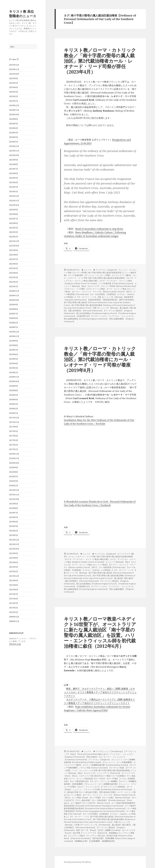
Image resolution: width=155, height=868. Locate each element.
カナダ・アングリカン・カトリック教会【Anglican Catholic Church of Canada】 (100, 561)
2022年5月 (14, 228)
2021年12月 (14, 241)
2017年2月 (14, 445)
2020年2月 (14, 323)
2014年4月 (14, 522)
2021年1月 (14, 286)
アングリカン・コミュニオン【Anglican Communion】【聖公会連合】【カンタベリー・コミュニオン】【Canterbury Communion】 (99, 757)
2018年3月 (14, 404)
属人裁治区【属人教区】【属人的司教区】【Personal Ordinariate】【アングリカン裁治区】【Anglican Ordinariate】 (100, 311)
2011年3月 (14, 603)
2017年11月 (14, 422)
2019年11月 (14, 336)
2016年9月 (14, 467)
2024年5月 (14, 124)
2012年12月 (14, 540)
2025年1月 (14, 101)
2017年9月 (14, 427)
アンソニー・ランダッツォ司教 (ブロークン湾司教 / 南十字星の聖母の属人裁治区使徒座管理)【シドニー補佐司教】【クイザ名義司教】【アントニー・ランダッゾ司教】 (100, 273)
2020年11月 (14, 295)
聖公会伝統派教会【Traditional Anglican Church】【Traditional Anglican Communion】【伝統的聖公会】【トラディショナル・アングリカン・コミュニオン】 (100, 315)
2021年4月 (14, 273)
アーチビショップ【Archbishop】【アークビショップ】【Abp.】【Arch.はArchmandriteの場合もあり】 (100, 753)
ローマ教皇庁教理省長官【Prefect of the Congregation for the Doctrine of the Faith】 (100, 810)
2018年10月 (14, 381)
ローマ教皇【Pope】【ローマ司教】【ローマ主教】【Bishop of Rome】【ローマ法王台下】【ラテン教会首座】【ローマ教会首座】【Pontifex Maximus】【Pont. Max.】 (100, 800)
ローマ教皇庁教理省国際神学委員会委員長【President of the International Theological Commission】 (100, 804)
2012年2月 (14, 571)
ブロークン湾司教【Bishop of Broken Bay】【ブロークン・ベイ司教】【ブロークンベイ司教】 (100, 287)
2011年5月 (14, 594)
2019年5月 (14, 359)
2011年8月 (14, 585)
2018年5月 (14, 395)
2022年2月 (14, 237)
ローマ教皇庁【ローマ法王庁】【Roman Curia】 (91, 803)
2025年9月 (14, 78)
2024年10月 (14, 115)
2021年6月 (14, 264)
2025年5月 (14, 83)
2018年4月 (14, 400)
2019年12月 (14, 332)
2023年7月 (14, 169)
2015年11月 (14, 495)
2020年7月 (14, 314)
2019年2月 (14, 372)
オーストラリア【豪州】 (122, 275)
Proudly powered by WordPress (77, 862)
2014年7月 (14, 513)
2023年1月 (14, 191)
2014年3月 (14, 526)
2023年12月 (14, 146)
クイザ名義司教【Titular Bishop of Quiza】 (116, 283)
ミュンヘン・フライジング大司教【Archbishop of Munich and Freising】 (103, 789)
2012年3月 (14, 567)
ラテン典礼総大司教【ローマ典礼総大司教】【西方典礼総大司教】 (100, 791)
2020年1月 (14, 327)
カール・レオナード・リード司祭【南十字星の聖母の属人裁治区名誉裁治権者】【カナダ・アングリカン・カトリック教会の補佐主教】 (100, 278)
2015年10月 (14, 499)
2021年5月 (14, 268)
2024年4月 (14, 128)
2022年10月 (14, 205)
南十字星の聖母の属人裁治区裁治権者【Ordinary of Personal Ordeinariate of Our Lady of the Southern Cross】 (100, 577)
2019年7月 (14, 350)
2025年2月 (14, 96)
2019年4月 (14, 363)
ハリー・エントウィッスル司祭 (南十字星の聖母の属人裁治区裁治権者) (101, 770)
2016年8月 (14, 472)
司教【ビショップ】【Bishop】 (106, 308)
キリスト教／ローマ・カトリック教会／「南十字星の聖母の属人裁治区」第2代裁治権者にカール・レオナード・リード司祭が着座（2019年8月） (100, 359)
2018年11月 (14, 377)
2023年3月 (14, 187)
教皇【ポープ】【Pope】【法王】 (90, 830)
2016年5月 (14, 476)
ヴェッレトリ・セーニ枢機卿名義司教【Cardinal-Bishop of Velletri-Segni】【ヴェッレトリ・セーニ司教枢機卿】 (99, 761)
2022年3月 (14, 232)
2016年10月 (14, 463)
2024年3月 (14, 133)
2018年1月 (14, 413)
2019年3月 (14, 368)
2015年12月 (14, 490)
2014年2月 (14, 531)
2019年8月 (14, 345)
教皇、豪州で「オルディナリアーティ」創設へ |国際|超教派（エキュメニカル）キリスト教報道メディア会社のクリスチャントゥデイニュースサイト (100, 692)
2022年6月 (14, 223)
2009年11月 (14, 621)
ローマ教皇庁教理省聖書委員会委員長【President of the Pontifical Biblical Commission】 (100, 807)
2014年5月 (14, 517)
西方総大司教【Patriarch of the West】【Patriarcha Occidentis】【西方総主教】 (98, 837)
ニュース (88, 270)
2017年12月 (14, 418)
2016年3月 (14, 481)
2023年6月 (14, 173)
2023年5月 (14, 178)
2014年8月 (14, 508)
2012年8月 (14, 558)
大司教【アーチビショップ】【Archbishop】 (93, 825)
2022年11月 (14, 201)
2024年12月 (14, 105)
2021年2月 (14, 282)
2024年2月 (14, 137)
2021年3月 (14, 277)
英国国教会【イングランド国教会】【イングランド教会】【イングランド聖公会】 (99, 834)
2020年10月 (14, 300)
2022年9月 (14, 210)
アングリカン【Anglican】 (107, 270)
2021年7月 (14, 259)
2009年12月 (14, 617)
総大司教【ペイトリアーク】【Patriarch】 (90, 833)
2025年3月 (14, 92)
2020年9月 (14, 305)
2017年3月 (14, 440)
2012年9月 (14, 553)
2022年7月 (14, 219)
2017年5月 (14, 431)
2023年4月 (14, 182)
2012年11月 (14, 544)
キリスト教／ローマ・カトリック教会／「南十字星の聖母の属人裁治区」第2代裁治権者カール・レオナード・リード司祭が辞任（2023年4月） (100, 61)
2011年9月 (14, 581)
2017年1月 (14, 449)
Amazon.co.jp (15, 644)
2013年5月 (14, 535)
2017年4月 (14, 436)
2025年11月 (14, 69)
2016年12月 (14, 454)
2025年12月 (14, 65)
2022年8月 (14, 214)
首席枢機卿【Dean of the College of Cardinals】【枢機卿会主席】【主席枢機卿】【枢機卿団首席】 (99, 840)
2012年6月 (14, 562)
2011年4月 (14, 599)
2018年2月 (14, 409)
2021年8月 (14, 255)
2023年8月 (14, 164)
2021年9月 (14, 250)
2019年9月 (14, 341)
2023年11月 (14, 151)
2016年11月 (14, 458)
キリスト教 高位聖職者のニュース (23, 14)
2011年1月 (14, 612)
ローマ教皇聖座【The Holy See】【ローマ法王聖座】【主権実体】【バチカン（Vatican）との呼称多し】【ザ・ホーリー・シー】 (100, 294)
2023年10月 (14, 155)
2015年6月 (14, 504)
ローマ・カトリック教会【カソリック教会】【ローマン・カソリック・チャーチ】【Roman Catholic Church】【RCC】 (100, 290)
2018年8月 (14, 390)
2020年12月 (14, 291)
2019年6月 (14, 354)
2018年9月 (14, 386)
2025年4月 (14, 87)
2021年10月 (14, 246)
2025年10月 (14, 74)
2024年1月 (14, 142)
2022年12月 (14, 196)
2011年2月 (14, 608)
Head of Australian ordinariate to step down (99, 229)
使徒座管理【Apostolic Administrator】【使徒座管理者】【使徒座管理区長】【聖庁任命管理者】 (99, 298)
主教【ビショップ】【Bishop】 (110, 297)
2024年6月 (14, 119)
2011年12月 (14, 576)
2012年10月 (14, 549)
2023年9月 (14, 160)
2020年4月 (14, 318)
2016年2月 (14, 486)
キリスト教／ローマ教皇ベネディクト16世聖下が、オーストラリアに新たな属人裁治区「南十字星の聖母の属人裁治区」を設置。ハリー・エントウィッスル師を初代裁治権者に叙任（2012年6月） (100, 632)
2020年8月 (14, 309)
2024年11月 (14, 110)
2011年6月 (14, 590)
